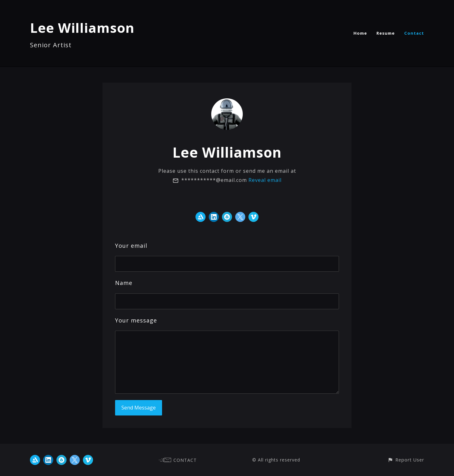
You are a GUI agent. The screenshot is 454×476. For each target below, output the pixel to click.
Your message (136, 320)
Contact (414, 33)
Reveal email (265, 180)
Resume (386, 33)
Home (360, 33)
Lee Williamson (82, 28)
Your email (131, 246)
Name (124, 283)
